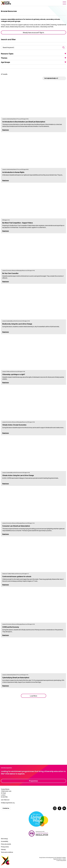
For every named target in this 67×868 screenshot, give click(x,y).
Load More (34, 696)
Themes (4, 58)
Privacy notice (5, 847)
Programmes (33, 781)
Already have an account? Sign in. (33, 33)
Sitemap (3, 850)
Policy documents (6, 844)
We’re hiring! (4, 839)
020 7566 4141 (5, 800)
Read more (6, 130)
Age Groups (5, 62)
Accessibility (5, 841)
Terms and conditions (7, 852)
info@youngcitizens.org (8, 803)
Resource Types (7, 54)
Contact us (6, 808)
